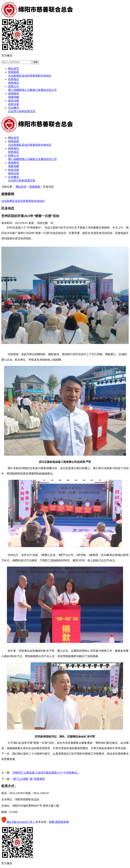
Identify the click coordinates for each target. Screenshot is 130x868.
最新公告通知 (38, 90)
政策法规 (14, 101)
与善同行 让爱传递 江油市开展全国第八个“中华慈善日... (46, 773)
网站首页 (14, 69)
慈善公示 (14, 86)
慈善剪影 (35, 76)
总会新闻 (14, 76)
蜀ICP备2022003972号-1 (21, 822)
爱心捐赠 (14, 90)
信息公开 (51, 90)
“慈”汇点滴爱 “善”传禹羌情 (28, 779)
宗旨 (32, 111)
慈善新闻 (14, 72)
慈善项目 (14, 79)
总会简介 (14, 111)
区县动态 (24, 76)
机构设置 (24, 111)
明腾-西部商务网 (59, 822)
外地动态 (46, 76)
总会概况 (14, 108)
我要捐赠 (14, 97)
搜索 (36, 62)
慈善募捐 (14, 93)
